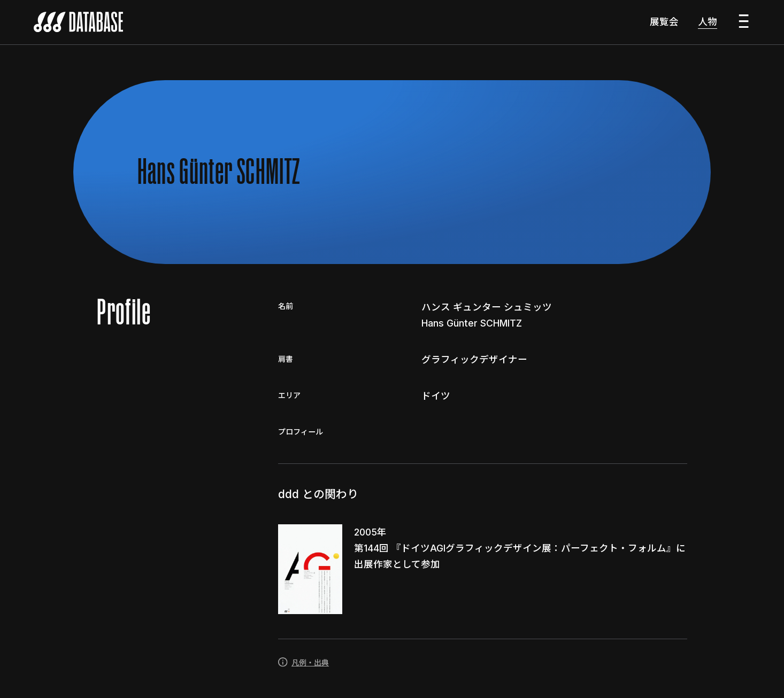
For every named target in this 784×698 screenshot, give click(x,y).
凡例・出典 (303, 665)
